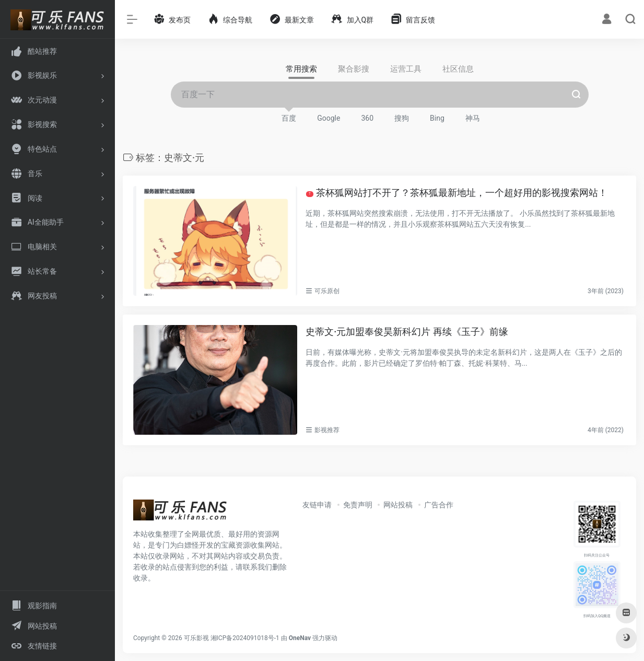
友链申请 (317, 504)
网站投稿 (398, 504)
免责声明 (358, 504)
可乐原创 (327, 291)
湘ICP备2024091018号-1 (245, 637)
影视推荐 (327, 430)
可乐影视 (196, 637)
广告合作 (439, 504)
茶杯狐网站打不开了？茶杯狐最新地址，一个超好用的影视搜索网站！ (457, 193)
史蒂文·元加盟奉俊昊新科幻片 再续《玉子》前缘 (407, 332)
